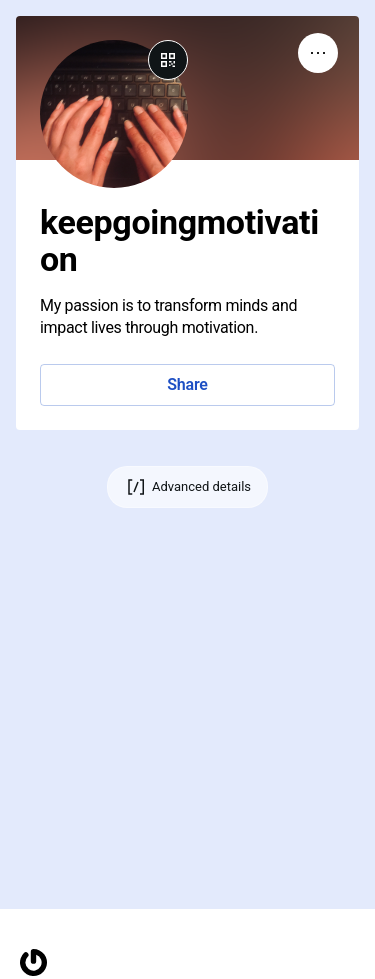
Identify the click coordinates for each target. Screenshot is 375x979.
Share (187, 384)
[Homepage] (33, 962)
